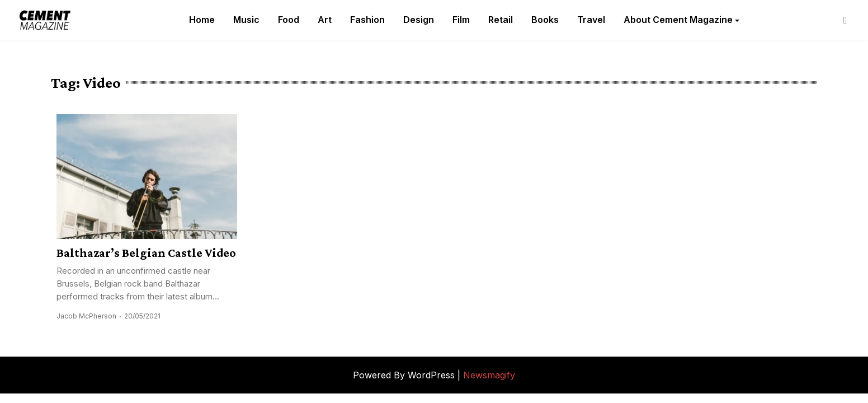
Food (289, 20)
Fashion (367, 20)
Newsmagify (489, 375)
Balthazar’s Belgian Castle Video (146, 253)
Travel (591, 20)
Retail (501, 20)
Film (461, 20)
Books (545, 20)
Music (246, 20)
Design (419, 20)
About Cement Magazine (678, 20)
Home (202, 20)
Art (325, 20)
